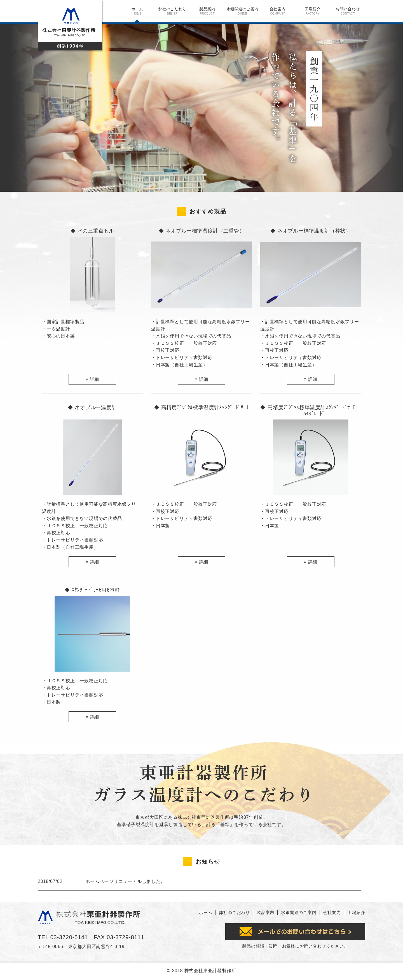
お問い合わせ (348, 11)
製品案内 (207, 11)
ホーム (137, 11)
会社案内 (277, 11)
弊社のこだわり (172, 11)
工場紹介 (312, 11)
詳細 (92, 379)
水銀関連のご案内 (242, 11)
